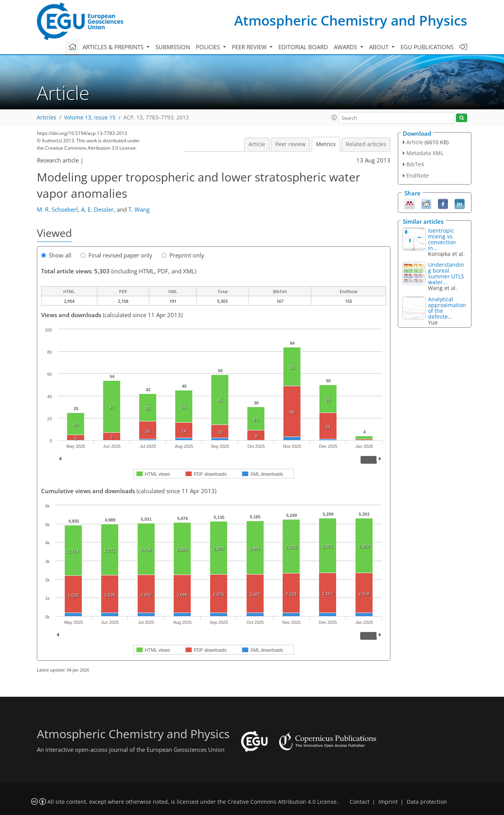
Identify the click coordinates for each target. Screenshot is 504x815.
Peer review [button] (250, 47)
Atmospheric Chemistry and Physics (351, 20)
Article (257, 144)
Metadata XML (425, 153)
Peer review (290, 144)
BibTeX (415, 164)
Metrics (326, 144)
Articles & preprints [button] (114, 47)
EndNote (418, 175)
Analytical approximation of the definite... (447, 308)
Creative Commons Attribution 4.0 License (282, 802)
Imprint (388, 802)
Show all (56, 255)
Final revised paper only (117, 255)
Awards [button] (346, 47)
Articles (47, 117)
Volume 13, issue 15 (90, 117)
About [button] (380, 47)
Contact (360, 802)
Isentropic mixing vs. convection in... (442, 239)
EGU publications (427, 47)
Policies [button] (209, 47)
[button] (334, 117)
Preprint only (183, 255)
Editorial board (303, 47)
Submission (173, 47)
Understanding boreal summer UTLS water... (446, 273)
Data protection (427, 802)
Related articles (366, 144)
